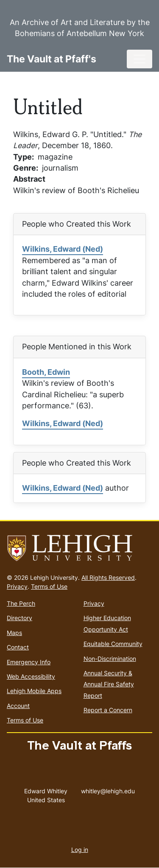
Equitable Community (113, 644)
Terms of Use (49, 586)
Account (18, 706)
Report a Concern (108, 710)
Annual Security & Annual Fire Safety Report (109, 684)
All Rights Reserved (108, 577)
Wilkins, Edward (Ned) (63, 249)
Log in (80, 850)
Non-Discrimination (110, 659)
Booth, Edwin (46, 372)
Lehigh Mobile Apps (34, 691)
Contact (18, 647)
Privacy (17, 586)
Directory (20, 618)
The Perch (21, 603)
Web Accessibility (31, 676)
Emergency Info (29, 662)
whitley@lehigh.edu (108, 789)
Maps (14, 633)
